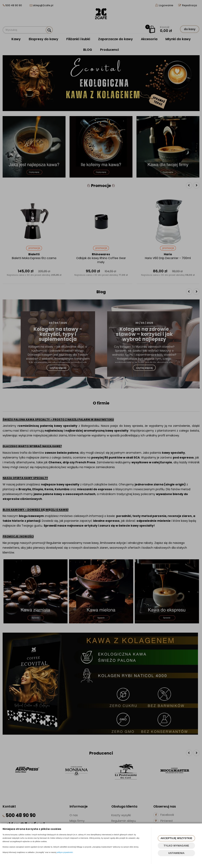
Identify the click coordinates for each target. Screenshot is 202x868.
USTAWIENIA (176, 853)
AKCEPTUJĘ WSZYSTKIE (176, 838)
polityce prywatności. (65, 852)
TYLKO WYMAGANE (176, 846)
